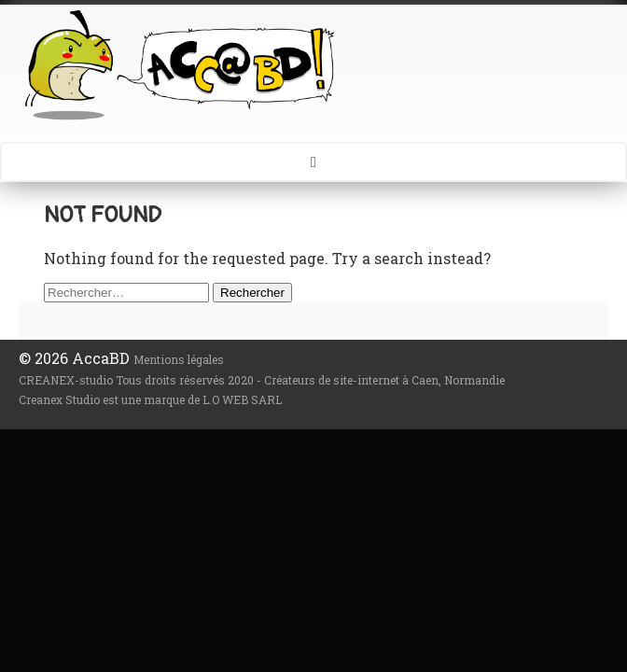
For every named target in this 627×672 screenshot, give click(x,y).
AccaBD (313, 64)
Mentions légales (179, 359)
